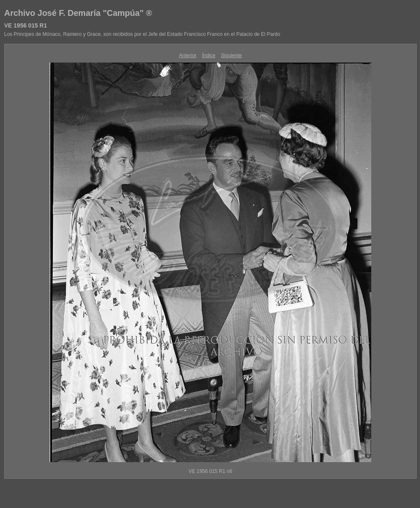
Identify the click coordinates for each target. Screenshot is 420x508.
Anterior (188, 55)
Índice (209, 55)
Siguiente (231, 55)
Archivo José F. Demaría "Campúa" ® (78, 13)
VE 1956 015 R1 (26, 25)
